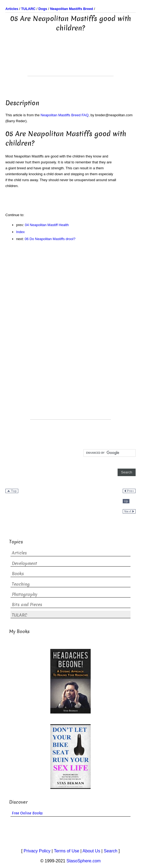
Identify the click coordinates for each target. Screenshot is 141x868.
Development (24, 563)
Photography (25, 594)
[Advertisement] (70, 62)
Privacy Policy (37, 851)
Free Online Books (27, 813)
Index (20, 232)
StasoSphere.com (84, 861)
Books (18, 574)
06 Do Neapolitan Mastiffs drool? (50, 239)
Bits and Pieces (27, 605)
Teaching (21, 584)
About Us (91, 851)
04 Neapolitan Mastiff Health (47, 225)
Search (110, 851)
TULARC (20, 615)
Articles (19, 553)
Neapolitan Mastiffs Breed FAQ (65, 115)
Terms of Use (66, 851)
